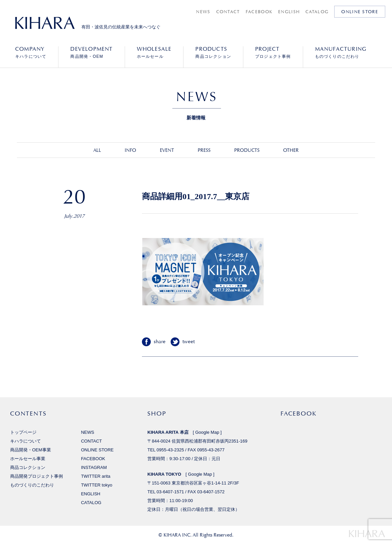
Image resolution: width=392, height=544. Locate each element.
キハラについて (31, 52)
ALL (97, 150)
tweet (189, 342)
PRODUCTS (247, 150)
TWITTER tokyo (97, 485)
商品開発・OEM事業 (31, 450)
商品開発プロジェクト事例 (36, 476)
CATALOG (317, 12)
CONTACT (228, 12)
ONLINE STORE (360, 12)
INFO (130, 150)
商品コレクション (213, 52)
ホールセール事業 (28, 459)
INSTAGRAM (94, 467)
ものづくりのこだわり (341, 52)
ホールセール (154, 52)
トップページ (23, 432)
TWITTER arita (96, 476)
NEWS (203, 12)
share (160, 342)
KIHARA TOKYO (164, 474)
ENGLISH (289, 12)
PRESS (204, 150)
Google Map (207, 432)
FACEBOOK (259, 12)
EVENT (167, 150)
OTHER (291, 150)
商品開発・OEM (91, 52)
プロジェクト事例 (273, 52)
